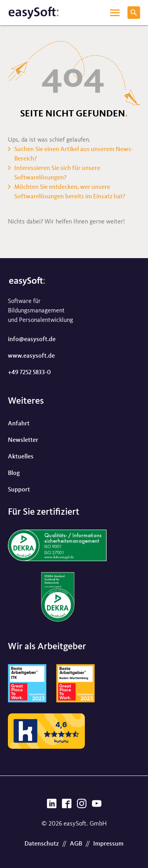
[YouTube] (97, 806)
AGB (76, 844)
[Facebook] (67, 806)
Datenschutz (42, 844)
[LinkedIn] (52, 806)
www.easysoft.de (31, 356)
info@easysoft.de (32, 340)
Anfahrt (19, 424)
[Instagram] (82, 806)
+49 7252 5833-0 (29, 373)
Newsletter (23, 440)
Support (19, 490)
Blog (14, 473)
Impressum (108, 844)
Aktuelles (21, 457)
